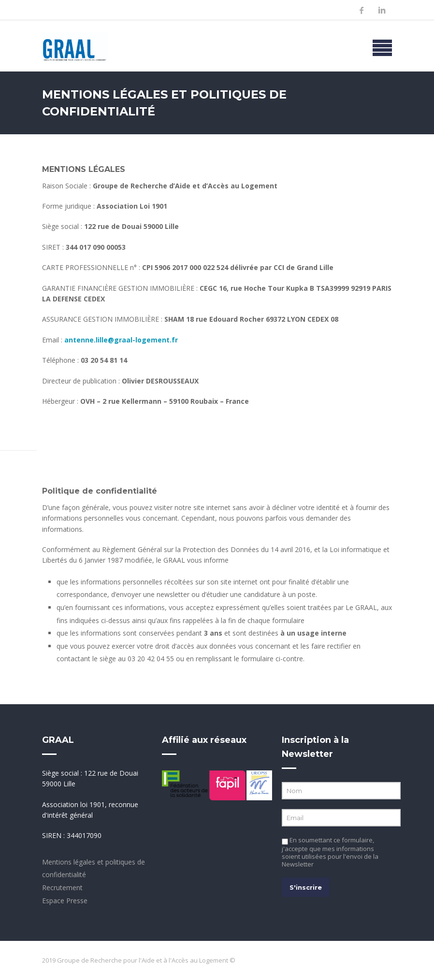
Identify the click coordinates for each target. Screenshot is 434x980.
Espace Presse (65, 901)
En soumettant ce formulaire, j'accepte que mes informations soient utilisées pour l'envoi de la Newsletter (330, 852)
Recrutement (62, 888)
